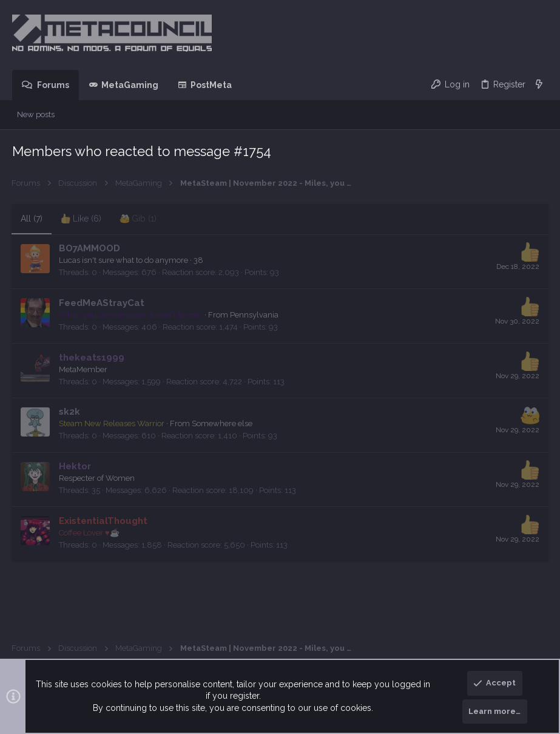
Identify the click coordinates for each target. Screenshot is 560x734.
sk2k (70, 412)
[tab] (82, 219)
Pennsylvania (255, 315)
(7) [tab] (32, 219)
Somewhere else (223, 423)
